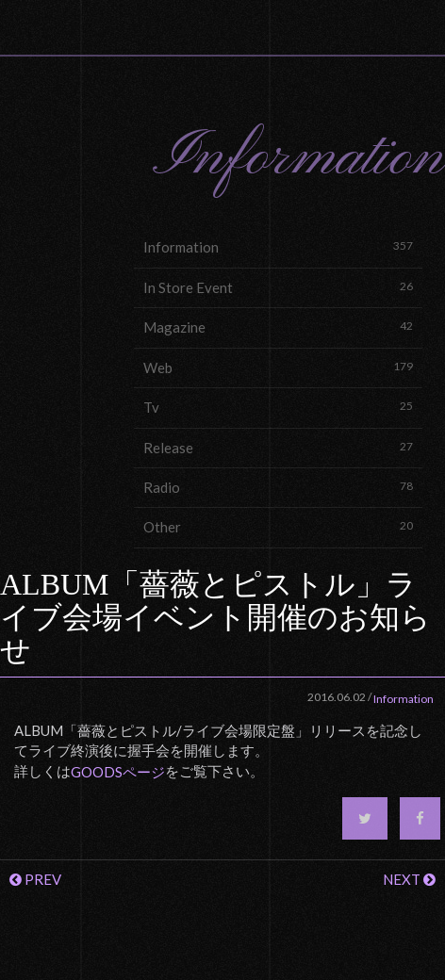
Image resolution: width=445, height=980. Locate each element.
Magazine (279, 327)
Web (279, 367)
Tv (279, 407)
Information (279, 246)
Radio (279, 487)
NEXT (409, 879)
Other (279, 526)
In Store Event (279, 287)
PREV (35, 879)
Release (279, 447)
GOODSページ (118, 772)
